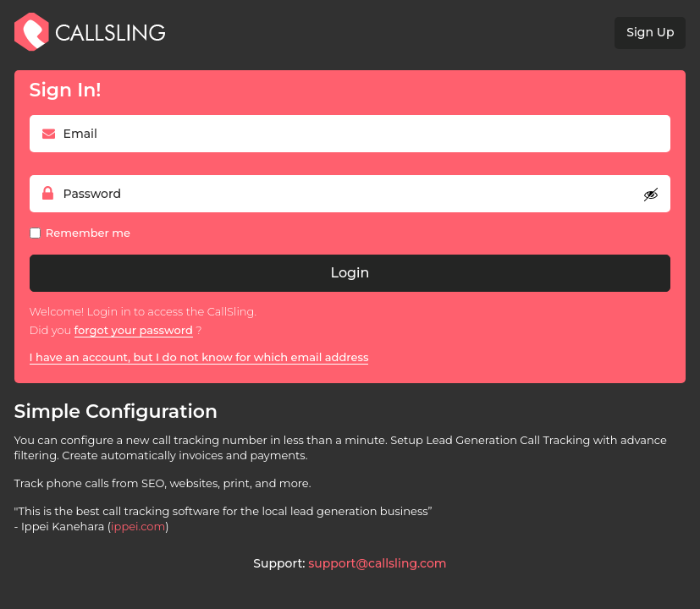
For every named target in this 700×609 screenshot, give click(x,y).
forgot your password (134, 330)
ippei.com (138, 526)
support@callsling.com (377, 563)
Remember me (88, 233)
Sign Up (650, 32)
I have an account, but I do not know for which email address (199, 357)
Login (350, 273)
